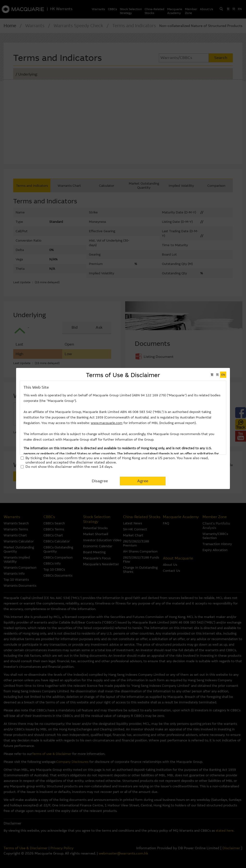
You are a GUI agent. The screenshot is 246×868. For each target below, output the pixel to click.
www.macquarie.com (107, 423)
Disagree (100, 481)
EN (223, 375)
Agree (143, 481)
